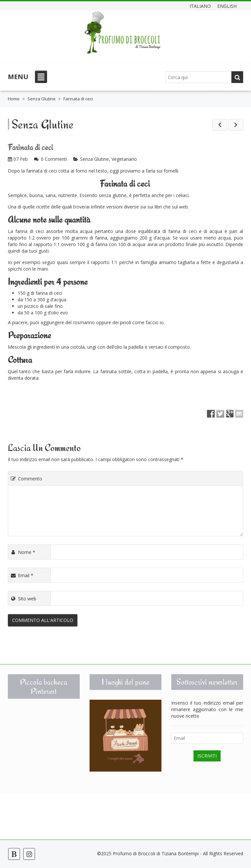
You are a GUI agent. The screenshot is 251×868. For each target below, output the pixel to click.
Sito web (23, 599)
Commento (26, 479)
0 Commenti (54, 159)
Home (14, 99)
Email (22, 575)
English (227, 6)
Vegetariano (124, 159)
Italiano (200, 6)
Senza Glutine (42, 99)
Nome (23, 552)
